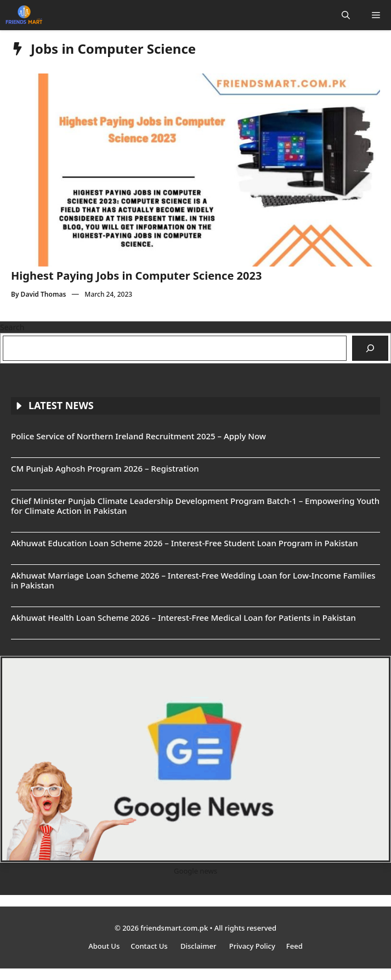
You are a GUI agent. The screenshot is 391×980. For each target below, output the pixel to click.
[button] (346, 15)
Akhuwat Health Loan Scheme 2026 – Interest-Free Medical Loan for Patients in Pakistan (183, 618)
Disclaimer (199, 946)
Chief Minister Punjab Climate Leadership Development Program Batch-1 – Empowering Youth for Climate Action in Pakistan (195, 506)
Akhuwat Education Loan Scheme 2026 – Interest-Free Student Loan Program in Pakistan (185, 543)
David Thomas (44, 294)
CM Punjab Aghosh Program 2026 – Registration (105, 468)
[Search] (370, 348)
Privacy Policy (252, 946)
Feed (294, 946)
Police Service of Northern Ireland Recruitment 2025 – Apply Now (138, 436)
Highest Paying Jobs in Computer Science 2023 (136, 276)
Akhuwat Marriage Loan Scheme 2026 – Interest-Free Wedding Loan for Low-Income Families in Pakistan (193, 580)
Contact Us (150, 946)
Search (12, 327)
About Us (104, 946)
